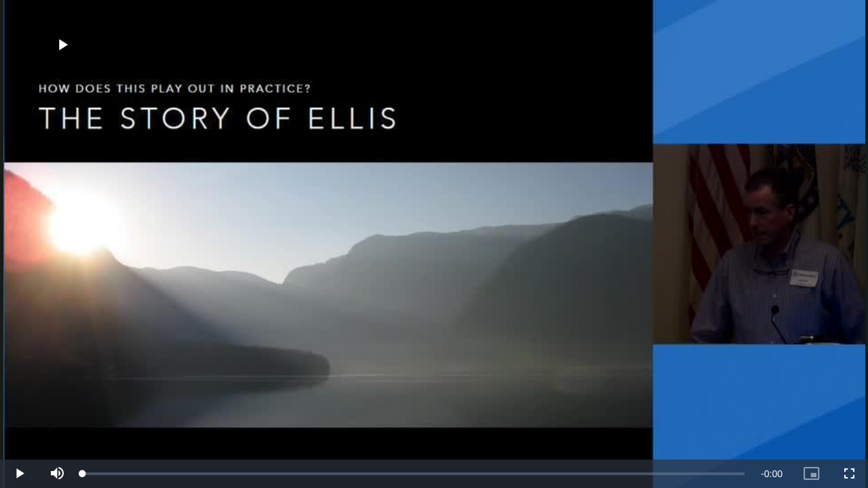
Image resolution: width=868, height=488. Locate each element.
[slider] (414, 474)
